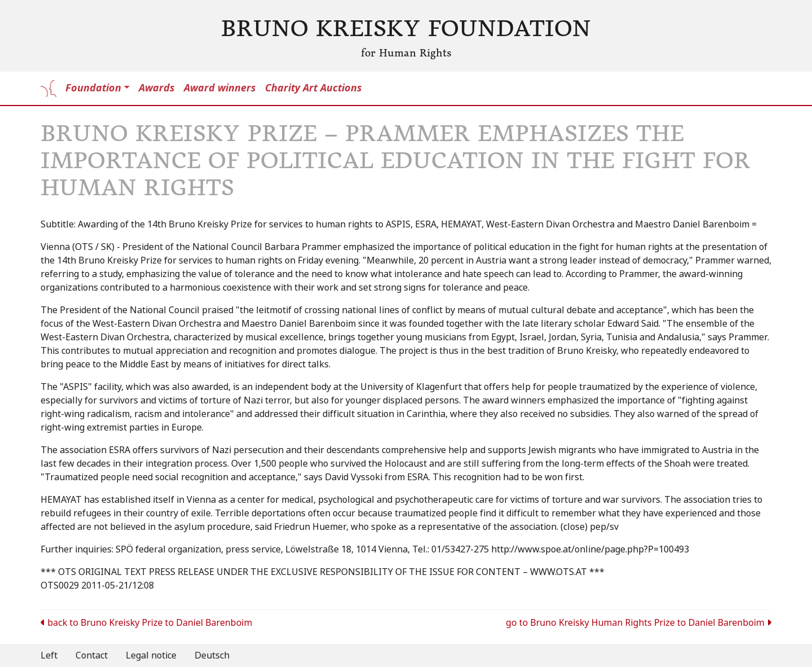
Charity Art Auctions (314, 88)
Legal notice (151, 655)
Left (49, 655)
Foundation (93, 88)
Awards (157, 88)
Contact (92, 655)
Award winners (220, 88)
